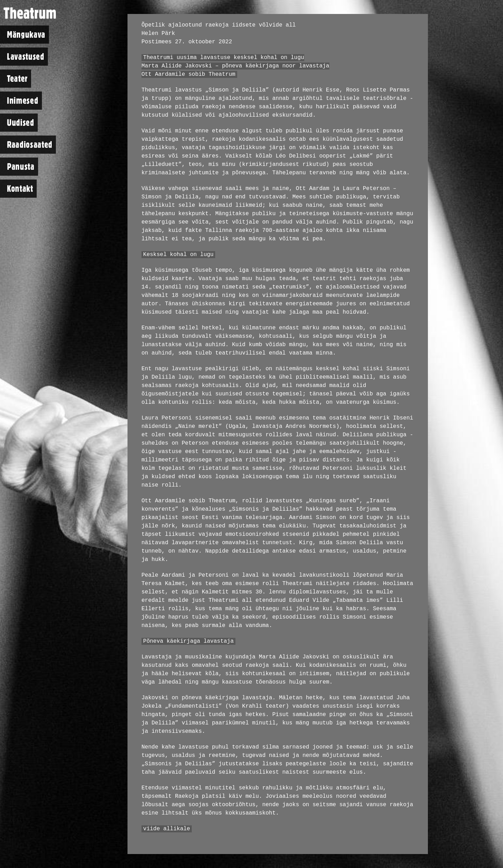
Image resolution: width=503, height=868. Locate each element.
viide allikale (167, 829)
